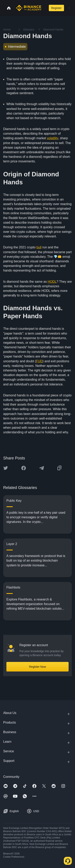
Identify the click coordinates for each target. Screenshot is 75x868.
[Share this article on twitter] (6, 468)
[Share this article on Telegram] (42, 468)
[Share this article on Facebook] (24, 468)
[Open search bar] (44, 8)
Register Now (37, 667)
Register (56, 8)
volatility (53, 138)
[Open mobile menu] (69, 8)
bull (39, 247)
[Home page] (29, 8)
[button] (69, 8)
